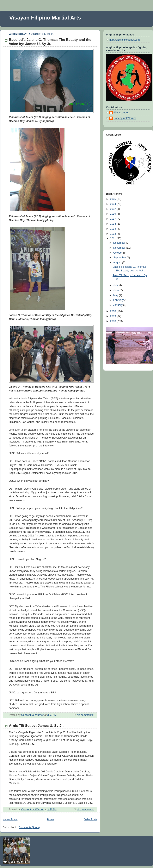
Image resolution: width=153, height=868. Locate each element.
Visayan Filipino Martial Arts (45, 18)
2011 (114, 238)
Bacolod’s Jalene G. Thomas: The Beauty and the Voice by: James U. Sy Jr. (50, 42)
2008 (114, 321)
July (116, 285)
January (118, 305)
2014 (114, 224)
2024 (114, 204)
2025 (114, 199)
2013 (114, 229)
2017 (114, 219)
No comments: (85, 715)
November (120, 248)
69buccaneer (121, 113)
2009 (114, 316)
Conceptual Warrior (125, 118)
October (118, 253)
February (119, 300)
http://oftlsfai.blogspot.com (125, 40)
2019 (114, 214)
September (120, 258)
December (120, 243)
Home (51, 819)
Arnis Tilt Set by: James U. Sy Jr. (36, 726)
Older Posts (91, 819)
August (118, 263)
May (116, 295)
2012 (114, 234)
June (117, 290)
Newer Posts (10, 819)
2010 (114, 311)
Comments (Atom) (29, 827)
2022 (114, 209)
